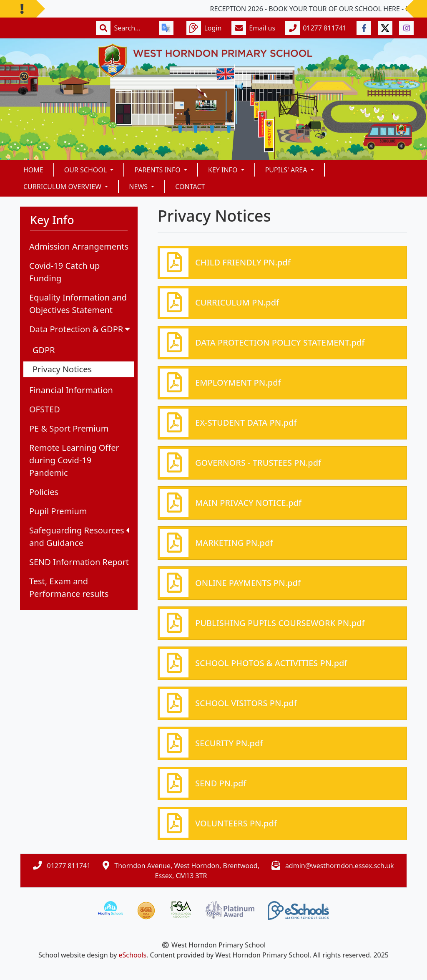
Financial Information (71, 390)
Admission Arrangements (79, 246)
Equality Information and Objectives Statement (78, 304)
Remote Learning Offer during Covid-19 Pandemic (74, 460)
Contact (190, 187)
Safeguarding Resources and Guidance (79, 537)
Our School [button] (87, 170)
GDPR (44, 350)
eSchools (133, 955)
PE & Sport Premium (69, 428)
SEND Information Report (79, 562)
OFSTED (45, 409)
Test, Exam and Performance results (69, 587)
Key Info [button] (224, 170)
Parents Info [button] (158, 170)
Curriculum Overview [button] (63, 187)
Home (33, 170)
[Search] (131, 28)
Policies (44, 492)
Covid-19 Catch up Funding (64, 272)
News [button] (139, 187)
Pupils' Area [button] (287, 170)
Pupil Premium (58, 511)
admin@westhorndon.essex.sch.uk (340, 866)
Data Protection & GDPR (80, 329)
